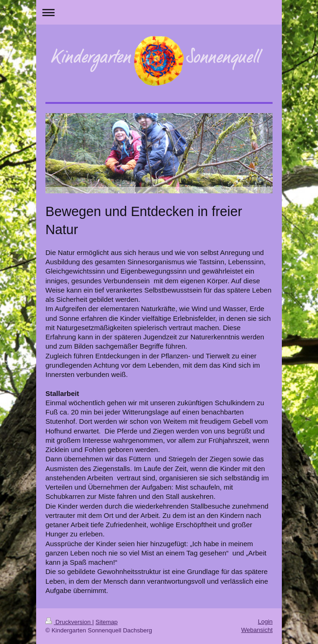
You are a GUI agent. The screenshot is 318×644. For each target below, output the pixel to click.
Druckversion (69, 622)
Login (265, 622)
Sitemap (107, 622)
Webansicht (257, 630)
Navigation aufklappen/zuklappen (159, 12)
